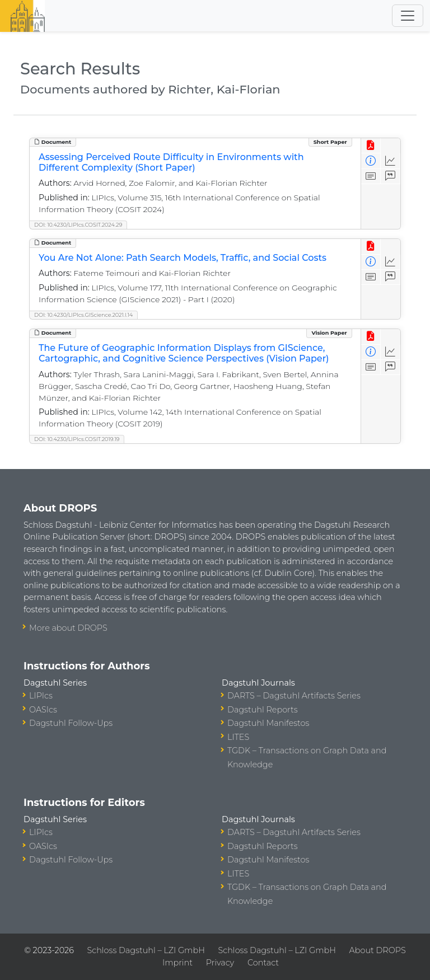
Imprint (177, 963)
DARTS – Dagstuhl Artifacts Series (294, 696)
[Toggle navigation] (408, 16)
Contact (263, 963)
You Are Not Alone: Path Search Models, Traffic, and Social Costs (183, 258)
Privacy (220, 963)
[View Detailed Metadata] (371, 161)
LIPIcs (41, 696)
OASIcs (43, 710)
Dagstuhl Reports (263, 710)
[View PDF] (371, 146)
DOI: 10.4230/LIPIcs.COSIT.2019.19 (77, 439)
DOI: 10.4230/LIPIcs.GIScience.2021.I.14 (83, 315)
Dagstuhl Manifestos (268, 723)
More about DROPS (68, 628)
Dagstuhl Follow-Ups (71, 723)
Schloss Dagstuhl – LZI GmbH (146, 950)
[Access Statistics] (391, 161)
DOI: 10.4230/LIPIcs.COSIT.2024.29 (78, 225)
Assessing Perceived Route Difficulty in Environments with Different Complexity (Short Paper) (171, 162)
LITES (238, 737)
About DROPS (378, 950)
